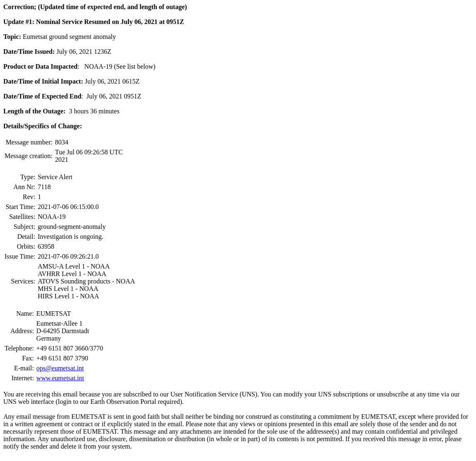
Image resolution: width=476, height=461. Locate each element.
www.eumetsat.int (60, 378)
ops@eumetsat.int (60, 368)
